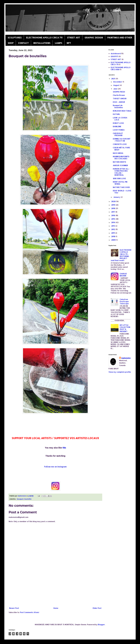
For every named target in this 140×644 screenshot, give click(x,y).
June (116, 89)
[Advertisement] (55, 588)
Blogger (101, 624)
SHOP (11, 43)
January (117, 197)
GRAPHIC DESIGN (94, 38)
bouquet (20, 499)
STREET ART (73, 38)
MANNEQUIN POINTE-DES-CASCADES (121, 157)
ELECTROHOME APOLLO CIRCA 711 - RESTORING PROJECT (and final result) (121, 255)
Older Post (97, 608)
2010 (113, 236)
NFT (69, 43)
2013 (113, 226)
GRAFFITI (114, 56)
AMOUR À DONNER (120, 165)
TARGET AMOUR (120, 98)
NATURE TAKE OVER (121, 187)
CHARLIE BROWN (123, 275)
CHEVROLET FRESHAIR (118, 134)
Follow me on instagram (55, 467)
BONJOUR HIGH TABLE (122, 111)
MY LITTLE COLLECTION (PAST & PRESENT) (125, 328)
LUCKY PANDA (119, 130)
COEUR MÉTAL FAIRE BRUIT (121, 149)
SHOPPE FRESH (119, 92)
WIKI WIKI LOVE (119, 178)
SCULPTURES (15, 38)
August (117, 85)
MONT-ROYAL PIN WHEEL (120, 183)
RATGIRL (117, 114)
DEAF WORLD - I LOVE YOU (122, 192)
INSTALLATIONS (42, 43)
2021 (113, 79)
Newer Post (14, 608)
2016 (113, 215)
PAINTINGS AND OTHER (120, 38)
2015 (113, 219)
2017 (113, 212)
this (64, 448)
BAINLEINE (117, 126)
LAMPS (58, 43)
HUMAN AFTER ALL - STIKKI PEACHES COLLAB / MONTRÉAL (121, 172)
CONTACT (23, 43)
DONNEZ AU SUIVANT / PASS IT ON (122, 140)
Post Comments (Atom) (30, 612)
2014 (113, 222)
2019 (113, 205)
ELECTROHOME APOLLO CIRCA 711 (44, 38)
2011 (113, 233)
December (118, 82)
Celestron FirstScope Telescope (124, 301)
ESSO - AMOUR (119, 102)
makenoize (126, 358)
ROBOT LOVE (118, 123)
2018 (113, 208)
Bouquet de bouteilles (118, 106)
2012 (113, 229)
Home (56, 608)
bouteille (28, 499)
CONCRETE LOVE (120, 144)
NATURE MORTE (119, 162)
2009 (114, 240)
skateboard (116, 53)
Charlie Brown (119, 95)
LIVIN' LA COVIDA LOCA (120, 119)
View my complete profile (120, 372)
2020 (114, 201)
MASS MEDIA (118, 153)
